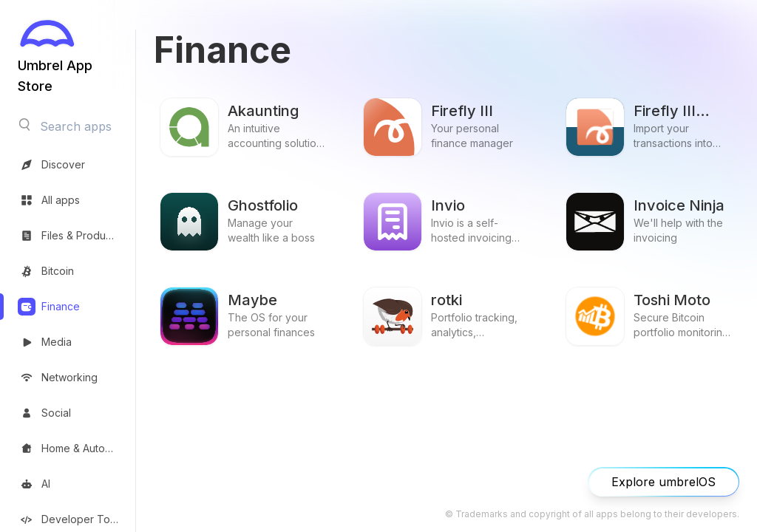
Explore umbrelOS (663, 482)
